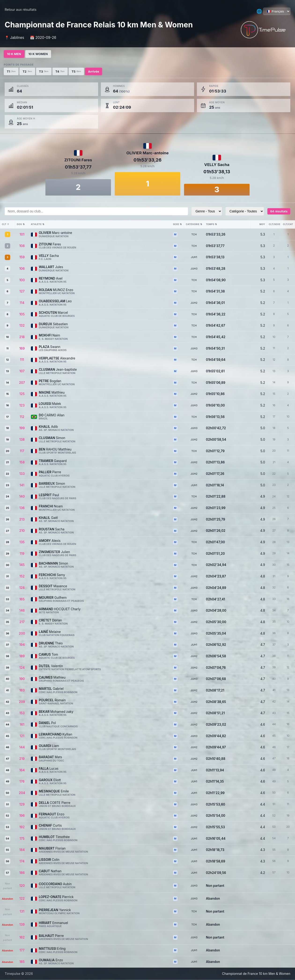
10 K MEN (14, 54)
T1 (11, 71)
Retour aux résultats (21, 9)
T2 (27, 71)
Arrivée (94, 71)
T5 (76, 71)
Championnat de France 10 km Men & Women (256, 974)
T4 (60, 71)
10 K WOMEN (39, 54)
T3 (44, 71)
